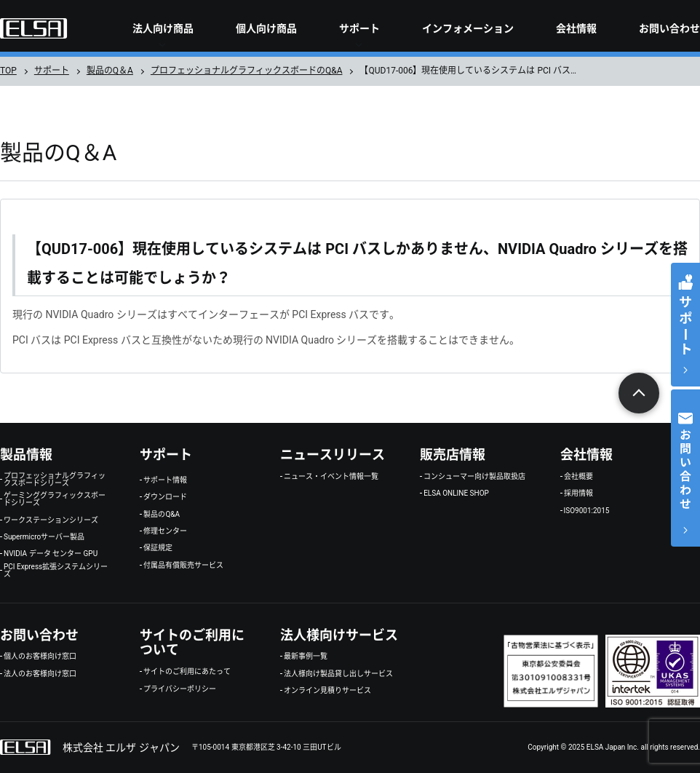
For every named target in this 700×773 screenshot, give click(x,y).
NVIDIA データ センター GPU (51, 554)
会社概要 (578, 477)
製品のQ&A (162, 515)
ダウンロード (165, 497)
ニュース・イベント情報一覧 (331, 477)
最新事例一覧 (306, 657)
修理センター (165, 531)
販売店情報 (453, 455)
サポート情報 (165, 480)
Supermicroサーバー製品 (44, 537)
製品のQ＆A (110, 71)
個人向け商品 (266, 28)
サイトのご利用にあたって (187, 672)
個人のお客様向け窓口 (40, 657)
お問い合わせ (669, 28)
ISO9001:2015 (587, 511)
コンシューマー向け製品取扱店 (474, 477)
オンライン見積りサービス (327, 691)
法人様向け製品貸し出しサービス (338, 674)
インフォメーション (468, 28)
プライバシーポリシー (180, 689)
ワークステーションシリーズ (51, 520)
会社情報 (576, 28)
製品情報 (26, 455)
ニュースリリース (333, 455)
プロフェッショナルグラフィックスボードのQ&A (247, 71)
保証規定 (158, 548)
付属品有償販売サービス (183, 566)
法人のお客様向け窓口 (40, 674)
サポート (359, 28)
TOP (8, 71)
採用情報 (578, 493)
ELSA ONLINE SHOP (456, 493)
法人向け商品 (163, 28)
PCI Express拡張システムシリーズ (56, 571)
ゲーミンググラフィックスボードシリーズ (55, 499)
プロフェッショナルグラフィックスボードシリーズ (55, 480)
